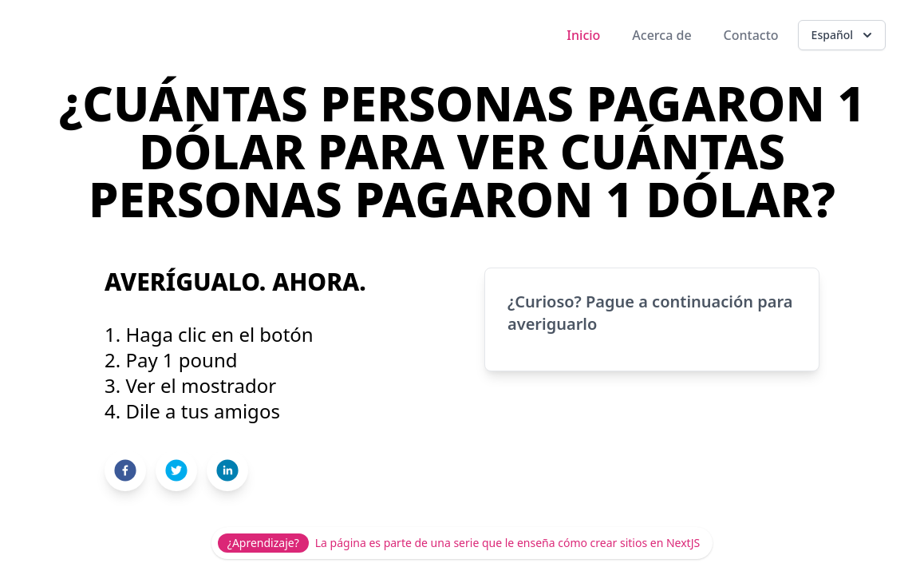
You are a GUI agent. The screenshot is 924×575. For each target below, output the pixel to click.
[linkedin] (227, 470)
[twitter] (176, 470)
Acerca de (661, 35)
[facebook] (125, 470)
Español (843, 35)
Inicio (583, 35)
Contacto (751, 35)
